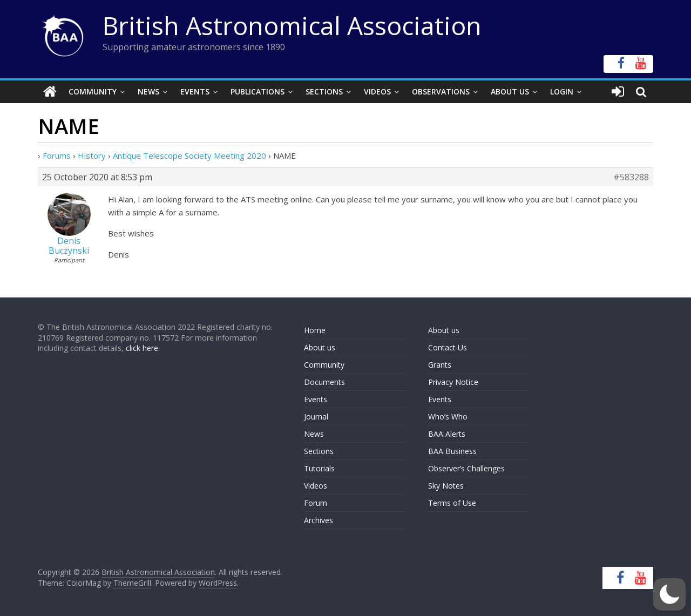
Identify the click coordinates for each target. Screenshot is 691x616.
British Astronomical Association (292, 25)
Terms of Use (452, 503)
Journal (316, 417)
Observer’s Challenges (466, 468)
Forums (57, 155)
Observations (441, 92)
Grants (440, 365)
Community (93, 92)
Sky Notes (446, 486)
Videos (377, 92)
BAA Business (452, 451)
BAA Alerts (447, 434)
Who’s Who (448, 417)
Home (315, 330)
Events (195, 92)
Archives (319, 520)
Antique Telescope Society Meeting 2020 (189, 155)
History (92, 155)
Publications (258, 92)
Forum (316, 503)
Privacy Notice (453, 382)
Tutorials (319, 468)
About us (320, 347)
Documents (324, 382)
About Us (510, 92)
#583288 (631, 177)
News (148, 92)
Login (562, 92)
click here (142, 348)
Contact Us (448, 347)
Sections (324, 92)
